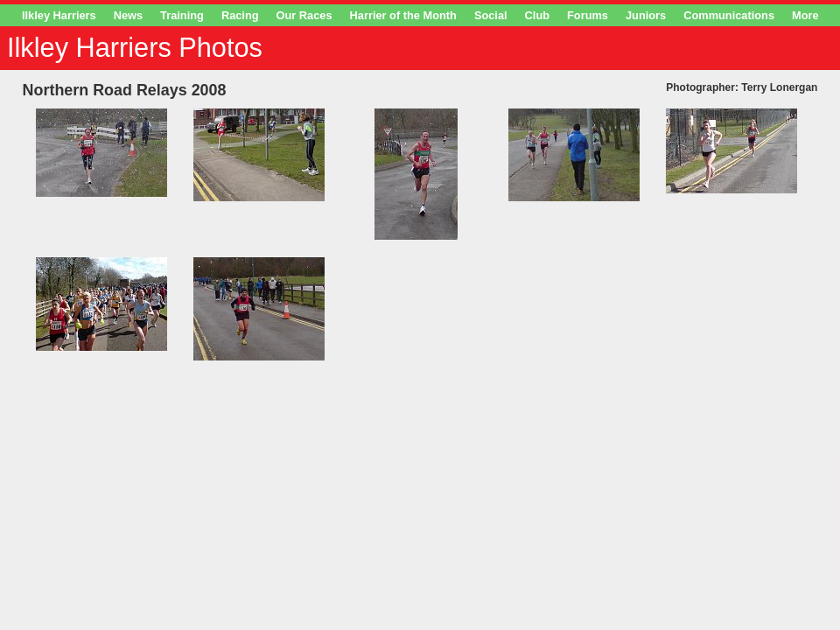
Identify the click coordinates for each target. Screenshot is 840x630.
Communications (729, 15)
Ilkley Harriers (59, 15)
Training (182, 15)
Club (537, 15)
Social (491, 15)
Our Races (304, 15)
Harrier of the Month (403, 15)
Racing (240, 15)
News (128, 15)
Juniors (646, 15)
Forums (588, 15)
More (805, 15)
